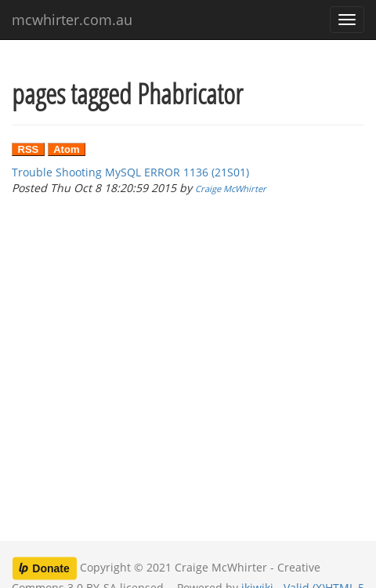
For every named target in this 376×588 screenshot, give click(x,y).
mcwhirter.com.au (72, 20)
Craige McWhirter (231, 189)
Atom (66, 149)
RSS (29, 149)
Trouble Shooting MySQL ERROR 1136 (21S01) (130, 172)
